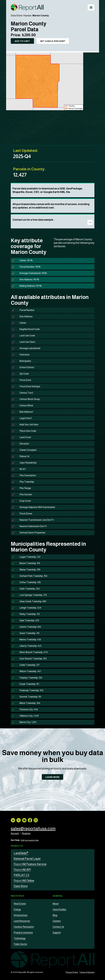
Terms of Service (87, 972)
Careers (57, 921)
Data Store (16, 16)
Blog (55, 915)
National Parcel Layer (27, 859)
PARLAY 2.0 (21, 875)
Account (15, 833)
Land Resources (22, 921)
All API (22, 870)
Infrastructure (21, 915)
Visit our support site (30, 840)
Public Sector (20, 944)
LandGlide (21, 853)
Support (57, 933)
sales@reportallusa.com (33, 829)
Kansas (27, 16)
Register (26, 833)
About (56, 904)
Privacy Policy (72, 972)
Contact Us (58, 927)
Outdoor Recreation (24, 927)
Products (17, 846)
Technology (20, 938)
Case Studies (59, 909)
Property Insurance (23, 933)
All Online (24, 881)
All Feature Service (30, 864)
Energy (17, 909)
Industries (17, 896)
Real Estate (20, 904)
